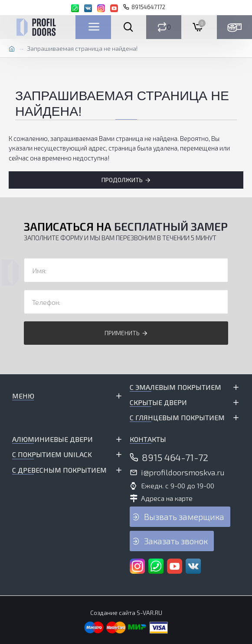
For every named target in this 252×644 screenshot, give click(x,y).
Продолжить (122, 180)
